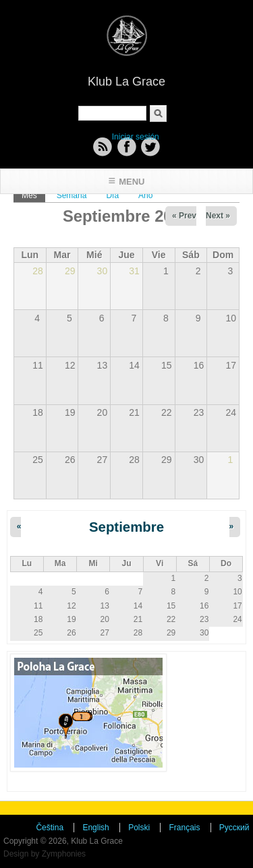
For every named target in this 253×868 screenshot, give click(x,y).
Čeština (50, 828)
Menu (132, 182)
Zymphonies (64, 854)
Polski (139, 828)
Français (184, 828)
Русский (234, 828)
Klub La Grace (126, 82)
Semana (72, 195)
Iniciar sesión (136, 137)
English (95, 828)
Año (145, 195)
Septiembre (126, 527)
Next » (218, 216)
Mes (33, 195)
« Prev (184, 216)
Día (112, 195)
